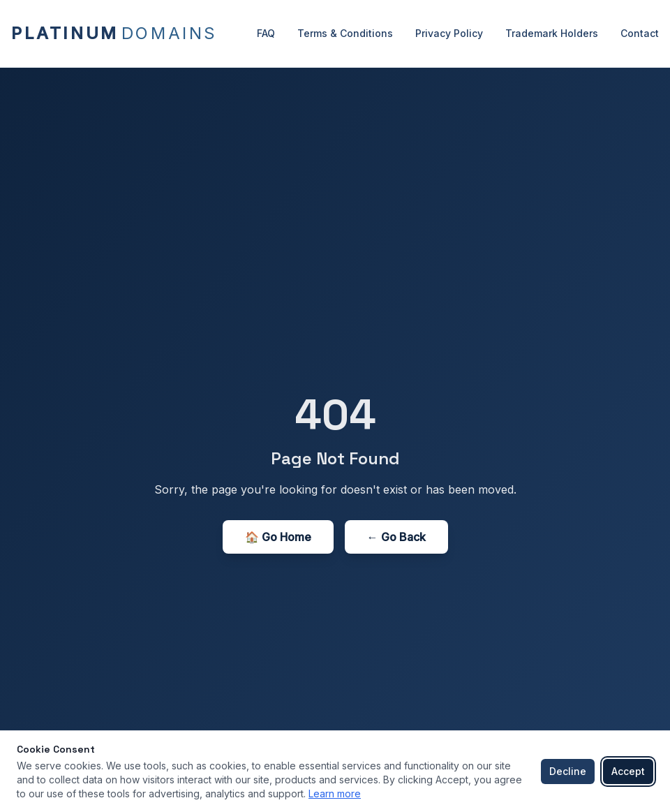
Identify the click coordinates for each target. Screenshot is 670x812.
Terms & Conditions (345, 33)
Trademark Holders (552, 33)
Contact (640, 33)
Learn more (335, 793)
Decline (568, 771)
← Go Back (396, 537)
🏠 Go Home (278, 537)
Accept (628, 771)
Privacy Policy (449, 33)
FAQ (266, 33)
